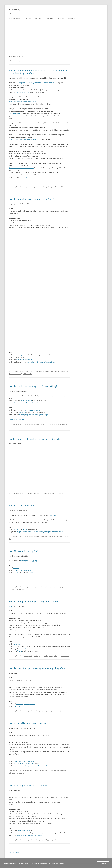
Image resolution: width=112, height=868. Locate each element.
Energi (28, 19)
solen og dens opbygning (28, 561)
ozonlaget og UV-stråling (24, 360)
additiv (25, 529)
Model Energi (33, 587)
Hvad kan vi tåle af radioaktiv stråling (21, 168)
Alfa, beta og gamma (15, 113)
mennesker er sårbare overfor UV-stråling (41, 362)
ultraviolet (12, 374)
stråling (58, 537)
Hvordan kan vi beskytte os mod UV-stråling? (31, 199)
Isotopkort (21, 83)
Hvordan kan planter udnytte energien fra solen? (33, 601)
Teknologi (60, 19)
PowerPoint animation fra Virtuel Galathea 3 (23, 403)
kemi (67, 371)
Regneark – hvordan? (15, 19)
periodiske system (23, 92)
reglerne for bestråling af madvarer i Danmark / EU (30, 766)
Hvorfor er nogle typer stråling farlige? (28, 785)
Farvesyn (53, 515)
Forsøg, (11, 606)
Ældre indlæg (14, 852)
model (58, 424)
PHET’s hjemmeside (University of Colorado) (42, 83)
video (19, 374)
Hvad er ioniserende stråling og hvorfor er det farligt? (35, 439)
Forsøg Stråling (29, 371)
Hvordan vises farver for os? (23, 506)
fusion (16, 573)
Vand (81, 19)
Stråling (50, 19)
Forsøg (60, 371)
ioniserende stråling (20, 761)
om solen (16, 568)
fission (32, 573)
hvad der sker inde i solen (22, 570)
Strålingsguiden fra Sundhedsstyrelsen (30, 835)
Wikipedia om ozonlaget (16, 419)
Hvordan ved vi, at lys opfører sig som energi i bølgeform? (38, 668)
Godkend (103, 863)
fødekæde (23, 649)
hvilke (15, 764)
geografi (50, 424)
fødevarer (56, 771)
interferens (17, 706)
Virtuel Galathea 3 (26, 401)
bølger (46, 711)
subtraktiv (17, 529)
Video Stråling (43, 371)
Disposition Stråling (41, 187)
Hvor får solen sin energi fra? (23, 551)
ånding (20, 651)
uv (16, 374)
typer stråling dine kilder (26, 764)
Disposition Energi (30, 187)
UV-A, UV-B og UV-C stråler (31, 410)
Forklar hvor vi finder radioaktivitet (23, 102)
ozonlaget (23, 412)
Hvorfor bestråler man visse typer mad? (28, 723)
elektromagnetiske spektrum (26, 704)
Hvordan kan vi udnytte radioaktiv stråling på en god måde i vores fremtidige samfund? (39, 72)
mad (65, 771)
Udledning (71, 19)
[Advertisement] (56, 36)
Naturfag (14, 9)
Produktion (39, 19)
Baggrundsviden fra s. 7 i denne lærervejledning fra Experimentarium (40, 532)
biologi (55, 371)
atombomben (26, 177)
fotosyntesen (18, 644)
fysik (64, 371)
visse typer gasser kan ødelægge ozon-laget (34, 415)
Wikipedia (31, 761)
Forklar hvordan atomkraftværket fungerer (23, 139)
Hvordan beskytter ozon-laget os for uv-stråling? (33, 386)
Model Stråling (29, 424)
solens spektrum (21, 355)
